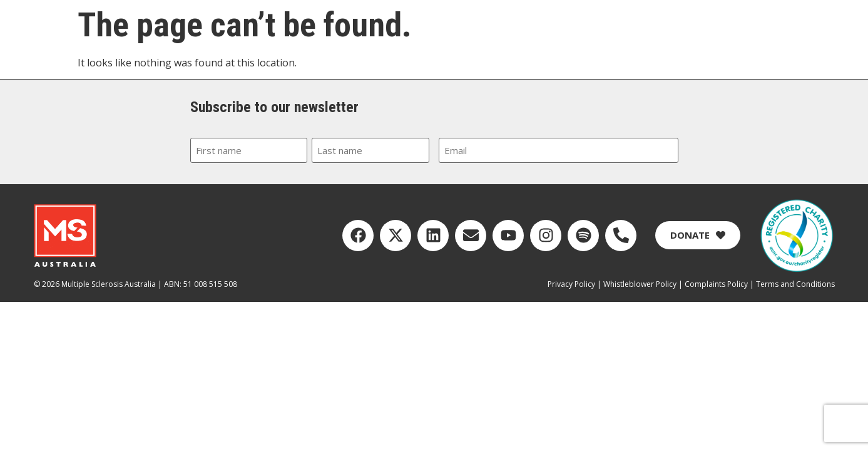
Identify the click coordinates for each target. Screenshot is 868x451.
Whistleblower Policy (640, 284)
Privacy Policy (571, 284)
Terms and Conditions (795, 284)
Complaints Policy (716, 284)
